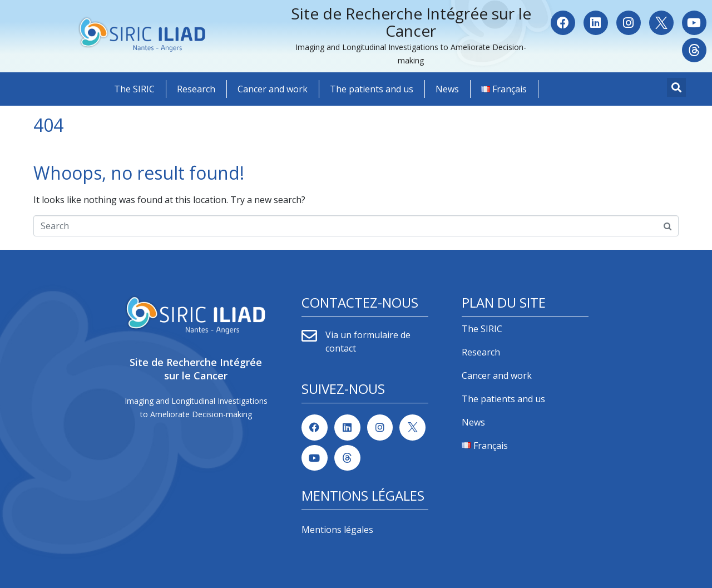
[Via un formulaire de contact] (309, 336)
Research (196, 89)
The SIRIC (134, 89)
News (447, 89)
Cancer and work (273, 89)
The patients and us (372, 89)
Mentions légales (337, 530)
